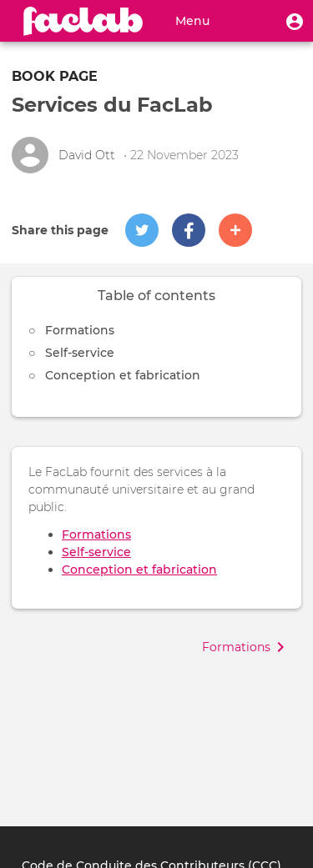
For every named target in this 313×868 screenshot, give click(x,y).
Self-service (80, 353)
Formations (80, 330)
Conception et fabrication (123, 375)
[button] (295, 21)
